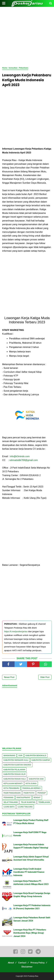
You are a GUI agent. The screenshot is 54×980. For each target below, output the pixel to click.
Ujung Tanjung (25, 807)
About (11, 963)
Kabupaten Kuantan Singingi (17, 765)
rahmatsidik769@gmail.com (24, 460)
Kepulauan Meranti (13, 783)
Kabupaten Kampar (41, 760)
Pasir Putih (29, 793)
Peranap (42, 793)
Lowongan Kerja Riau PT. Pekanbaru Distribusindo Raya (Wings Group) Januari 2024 (30, 933)
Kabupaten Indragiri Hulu (16, 760)
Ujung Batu (9, 807)
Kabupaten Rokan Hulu (15, 779)
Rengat (37, 797)
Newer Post (9, 677)
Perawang (8, 797)
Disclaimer (27, 967)
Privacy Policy (38, 963)
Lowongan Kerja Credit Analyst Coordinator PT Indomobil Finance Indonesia (29, 872)
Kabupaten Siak (36, 779)
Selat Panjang (11, 802)
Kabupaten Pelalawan (14, 770)
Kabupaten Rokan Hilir (14, 774)
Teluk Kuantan (28, 802)
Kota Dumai (31, 783)
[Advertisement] (27, 37)
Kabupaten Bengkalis (36, 755)
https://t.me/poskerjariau (16, 631)
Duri (20, 755)
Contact (22, 963)
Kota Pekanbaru (11, 788)
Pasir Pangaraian (12, 793)
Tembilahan (44, 802)
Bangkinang (9, 755)
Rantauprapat (24, 797)
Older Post (45, 677)
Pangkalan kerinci (31, 788)
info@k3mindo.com (20, 456)
